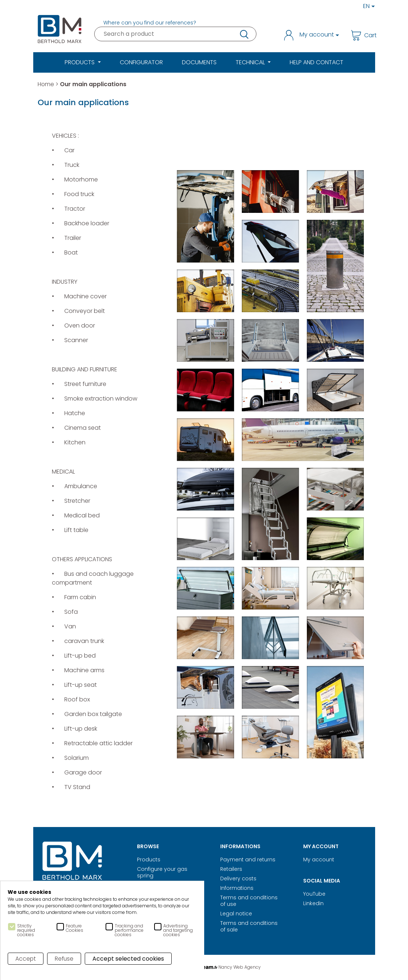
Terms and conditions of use (249, 901)
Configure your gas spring (162, 872)
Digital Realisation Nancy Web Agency (204, 967)
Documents (199, 62)
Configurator (141, 62)
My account (319, 860)
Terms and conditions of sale (249, 926)
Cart (361, 35)
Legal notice (236, 914)
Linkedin (313, 903)
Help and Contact (317, 62)
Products (149, 860)
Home (46, 84)
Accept (26, 959)
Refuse (65, 959)
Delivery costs (238, 878)
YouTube (314, 894)
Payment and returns (248, 860)
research (244, 34)
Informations (237, 888)
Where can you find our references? (150, 23)
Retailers (231, 869)
